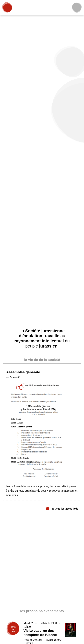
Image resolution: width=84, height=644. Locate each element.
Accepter (66, 633)
